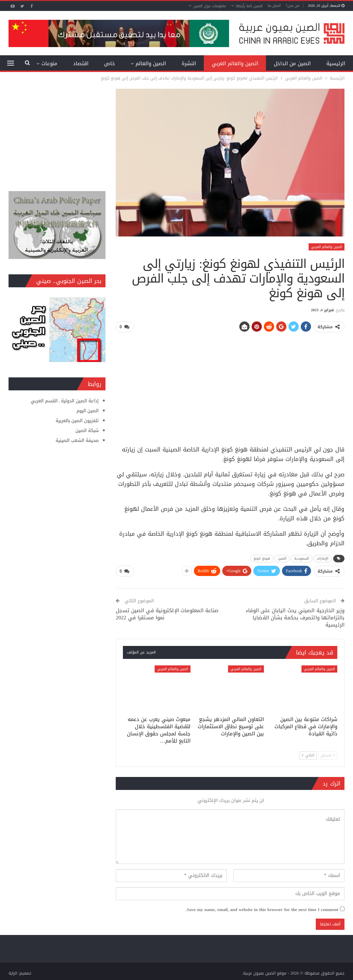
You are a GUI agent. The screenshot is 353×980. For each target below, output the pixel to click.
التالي (308, 754)
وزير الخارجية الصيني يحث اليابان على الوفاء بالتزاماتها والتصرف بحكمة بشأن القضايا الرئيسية (295, 616)
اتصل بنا (274, 6)
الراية (13, 972)
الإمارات (323, 558)
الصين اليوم (88, 411)
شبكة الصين (87, 430)
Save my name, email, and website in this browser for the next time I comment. (262, 908)
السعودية (302, 558)
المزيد (51, 63)
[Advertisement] (230, 386)
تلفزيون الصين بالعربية (77, 421)
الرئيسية (336, 63)
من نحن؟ (293, 6)
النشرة (189, 63)
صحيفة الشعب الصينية (77, 440)
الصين (282, 558)
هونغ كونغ (262, 558)
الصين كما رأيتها (249, 6)
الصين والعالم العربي (235, 63)
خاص (110, 63)
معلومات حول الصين (210, 6)
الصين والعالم (151, 63)
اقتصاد (81, 63)
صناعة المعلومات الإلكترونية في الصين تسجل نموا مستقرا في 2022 (167, 612)
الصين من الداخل (292, 63)
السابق (328, 754)
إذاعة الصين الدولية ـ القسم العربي (65, 401)
